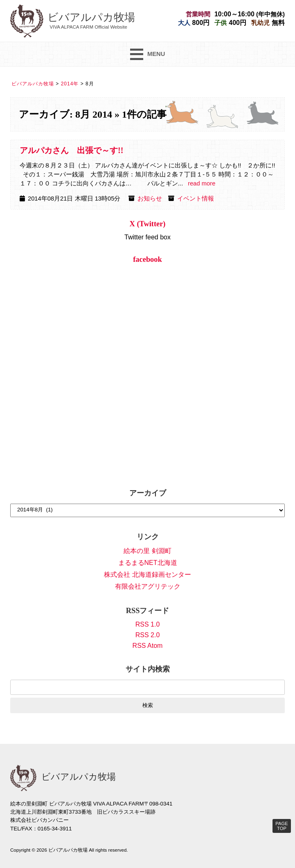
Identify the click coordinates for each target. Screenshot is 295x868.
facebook (147, 259)
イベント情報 (196, 199)
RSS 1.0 (148, 624)
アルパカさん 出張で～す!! (71, 150)
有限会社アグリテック (148, 586)
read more (202, 183)
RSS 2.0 (148, 635)
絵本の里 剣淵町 (147, 551)
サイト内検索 (148, 669)
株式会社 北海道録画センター (147, 575)
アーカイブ (148, 493)
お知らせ (150, 199)
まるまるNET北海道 (148, 563)
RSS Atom (148, 646)
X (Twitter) (148, 224)
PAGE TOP (281, 826)
